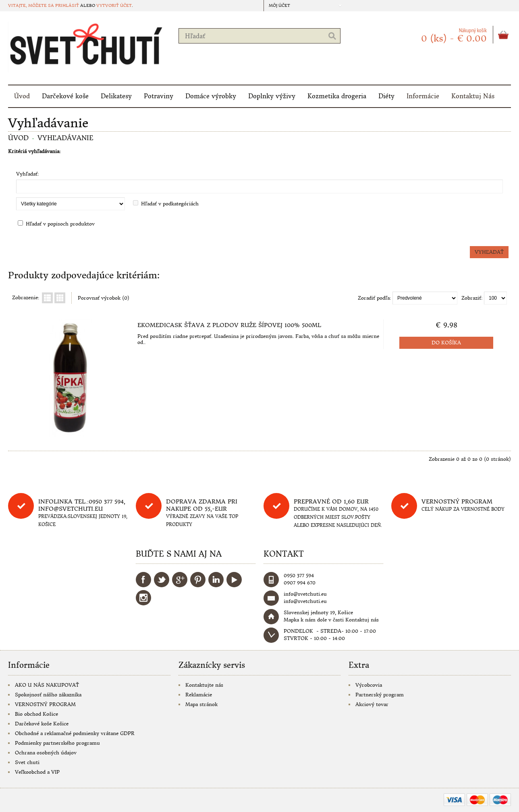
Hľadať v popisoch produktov (60, 224)
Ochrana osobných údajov (46, 753)
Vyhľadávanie (65, 138)
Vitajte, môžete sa (32, 5)
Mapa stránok (201, 704)
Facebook (143, 580)
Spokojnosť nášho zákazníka (48, 695)
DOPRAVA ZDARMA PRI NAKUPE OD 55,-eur (202, 505)
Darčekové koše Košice (42, 724)
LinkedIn (216, 580)
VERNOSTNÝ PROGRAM (45, 704)
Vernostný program (457, 501)
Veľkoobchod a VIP (37, 772)
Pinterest (198, 580)
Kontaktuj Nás (473, 96)
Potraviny (159, 96)
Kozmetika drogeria (337, 96)
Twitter (162, 580)
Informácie (423, 96)
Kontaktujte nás (204, 685)
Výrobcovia (369, 685)
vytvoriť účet (114, 5)
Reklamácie (199, 695)
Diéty (386, 96)
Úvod (22, 96)
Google (180, 580)
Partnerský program (380, 695)
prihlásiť (67, 5)
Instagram (143, 598)
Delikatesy (116, 96)
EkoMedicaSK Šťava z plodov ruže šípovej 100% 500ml (229, 325)
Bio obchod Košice (36, 714)
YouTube (234, 580)
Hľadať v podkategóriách (170, 204)
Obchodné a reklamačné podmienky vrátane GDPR (75, 733)
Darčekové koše (65, 96)
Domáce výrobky (211, 96)
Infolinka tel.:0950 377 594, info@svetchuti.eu (82, 505)
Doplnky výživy (272, 96)
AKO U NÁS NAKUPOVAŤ (47, 685)
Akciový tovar (372, 704)
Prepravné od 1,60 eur (331, 501)
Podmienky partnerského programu (57, 743)
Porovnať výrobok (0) (104, 298)
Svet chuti (27, 762)
